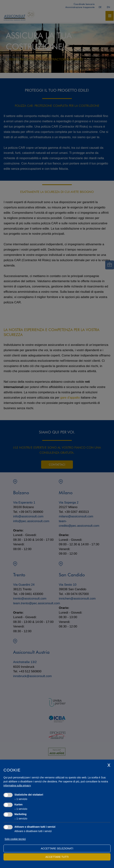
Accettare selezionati (57, 848)
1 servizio (21, 799)
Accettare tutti (57, 857)
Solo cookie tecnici (15, 839)
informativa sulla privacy (17, 786)
